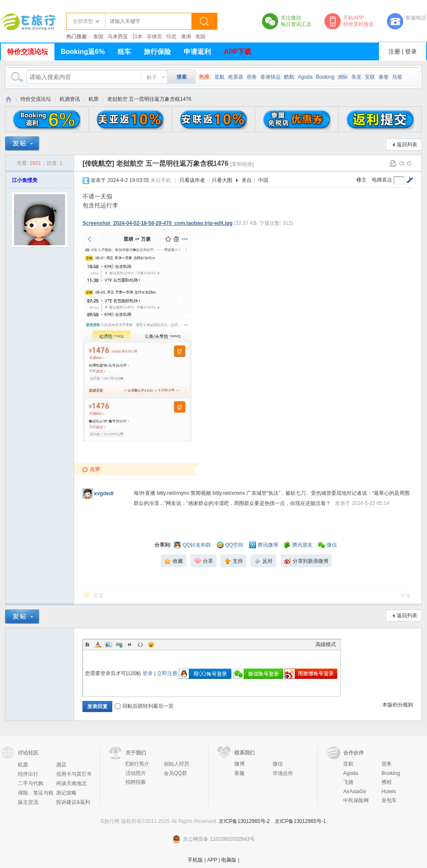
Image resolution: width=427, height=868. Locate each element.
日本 (137, 37)
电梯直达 (382, 180)
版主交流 (28, 802)
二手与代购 (31, 783)
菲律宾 (154, 37)
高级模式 (326, 644)
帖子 (152, 77)
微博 (239, 764)
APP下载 (238, 52)
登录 (411, 51)
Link (119, 644)
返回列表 (407, 145)
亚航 (219, 77)
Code (140, 644)
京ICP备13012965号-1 (300, 821)
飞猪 (348, 782)
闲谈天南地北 (71, 783)
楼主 (362, 180)
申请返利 (197, 52)
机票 (94, 99)
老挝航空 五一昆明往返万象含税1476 (149, 99)
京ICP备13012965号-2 (244, 821)
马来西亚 (118, 37)
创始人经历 (176, 764)
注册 (394, 51)
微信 (278, 764)
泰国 (98, 37)
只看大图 (222, 180)
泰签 (384, 77)
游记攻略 (66, 793)
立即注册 (167, 673)
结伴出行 (28, 774)
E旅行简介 (137, 764)
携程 (387, 782)
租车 (124, 52)
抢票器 (236, 77)
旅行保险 (157, 52)
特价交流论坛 (28, 52)
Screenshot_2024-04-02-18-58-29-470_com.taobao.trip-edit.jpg (158, 223)
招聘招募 (136, 782)
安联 (370, 77)
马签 (397, 77)
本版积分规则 (398, 705)
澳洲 (186, 37)
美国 (200, 37)
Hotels (389, 791)
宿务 (252, 77)
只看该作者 (192, 180)
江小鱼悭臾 (25, 180)
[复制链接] (242, 164)
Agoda (305, 77)
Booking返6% (83, 52)
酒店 (61, 765)
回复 (98, 596)
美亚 (356, 77)
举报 (405, 596)
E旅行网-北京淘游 (9, 99)
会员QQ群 (175, 773)
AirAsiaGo (355, 791)
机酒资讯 (70, 99)
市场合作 (283, 773)
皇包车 (389, 800)
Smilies (151, 644)
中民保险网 (356, 800)
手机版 (195, 860)
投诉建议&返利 (73, 802)
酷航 (289, 77)
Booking (325, 77)
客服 (239, 773)
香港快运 (270, 77)
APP (212, 860)
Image (108, 644)
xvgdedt (104, 494)
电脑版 (229, 860)
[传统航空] (98, 163)
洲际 (343, 77)
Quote (130, 644)
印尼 (171, 37)
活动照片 (136, 773)
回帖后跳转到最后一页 (144, 706)
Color (98, 644)
